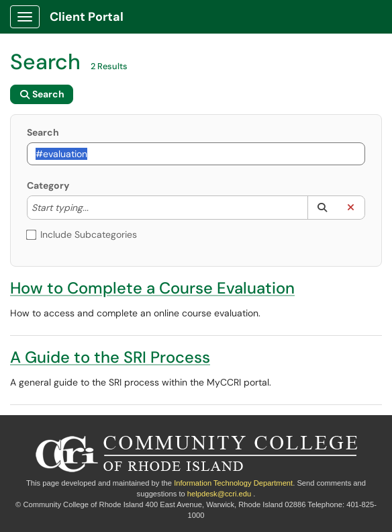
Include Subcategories (82, 234)
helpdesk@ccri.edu (219, 494)
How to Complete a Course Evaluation (152, 288)
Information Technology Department (233, 483)
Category (48, 185)
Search (43, 132)
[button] (322, 208)
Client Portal (87, 17)
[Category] (95, 208)
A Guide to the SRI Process (110, 357)
